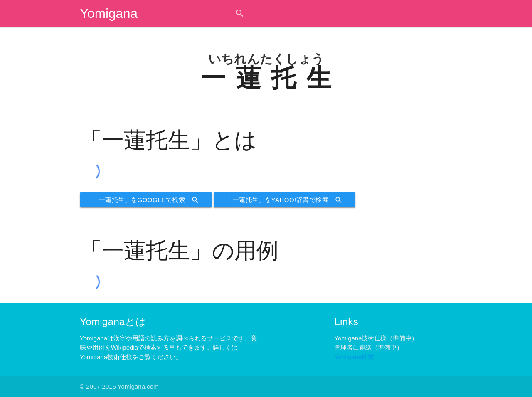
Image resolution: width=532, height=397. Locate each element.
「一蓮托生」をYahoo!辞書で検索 (284, 200)
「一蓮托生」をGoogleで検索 (146, 200)
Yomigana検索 (354, 357)
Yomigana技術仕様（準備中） (376, 338)
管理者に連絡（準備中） (368, 347)
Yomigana (109, 13)
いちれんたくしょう (266, 59)
